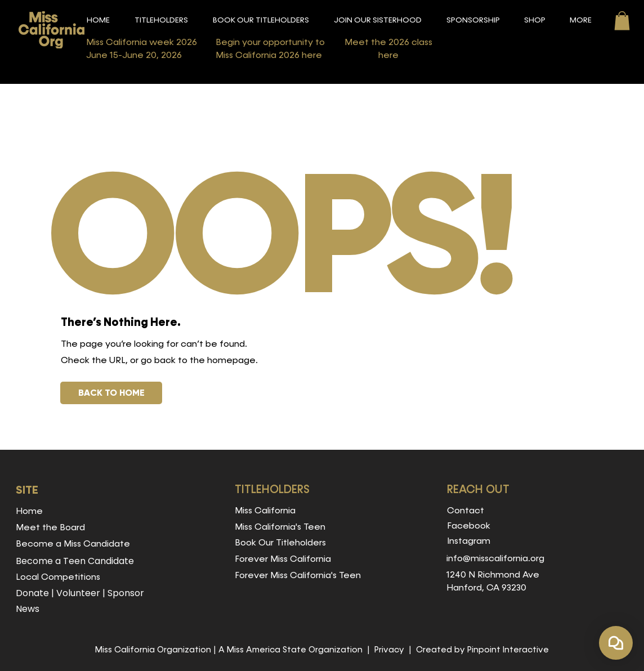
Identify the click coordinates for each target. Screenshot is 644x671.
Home (29, 512)
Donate (32, 593)
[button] (161, 21)
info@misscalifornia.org (495, 559)
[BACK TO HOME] (111, 393)
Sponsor (126, 593)
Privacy (389, 650)
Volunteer (78, 593)
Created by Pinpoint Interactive (482, 650)
